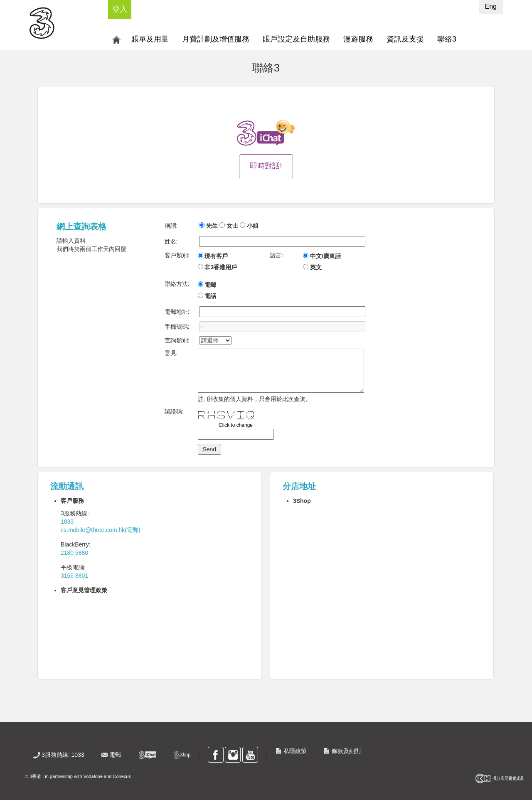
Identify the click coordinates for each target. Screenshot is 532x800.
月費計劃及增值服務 (216, 39)
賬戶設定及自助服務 (296, 39)
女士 (232, 226)
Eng (491, 6)
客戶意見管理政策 (84, 590)
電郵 (210, 285)
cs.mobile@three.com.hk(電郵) (101, 530)
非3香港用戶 (221, 267)
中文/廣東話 (325, 256)
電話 (210, 296)
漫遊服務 (358, 39)
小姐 (253, 226)
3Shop (302, 501)
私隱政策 (291, 751)
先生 (212, 226)
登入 (120, 9)
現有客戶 (216, 256)
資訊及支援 (405, 39)
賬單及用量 (150, 39)
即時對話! (266, 166)
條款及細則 (342, 751)
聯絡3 (447, 39)
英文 (316, 267)
